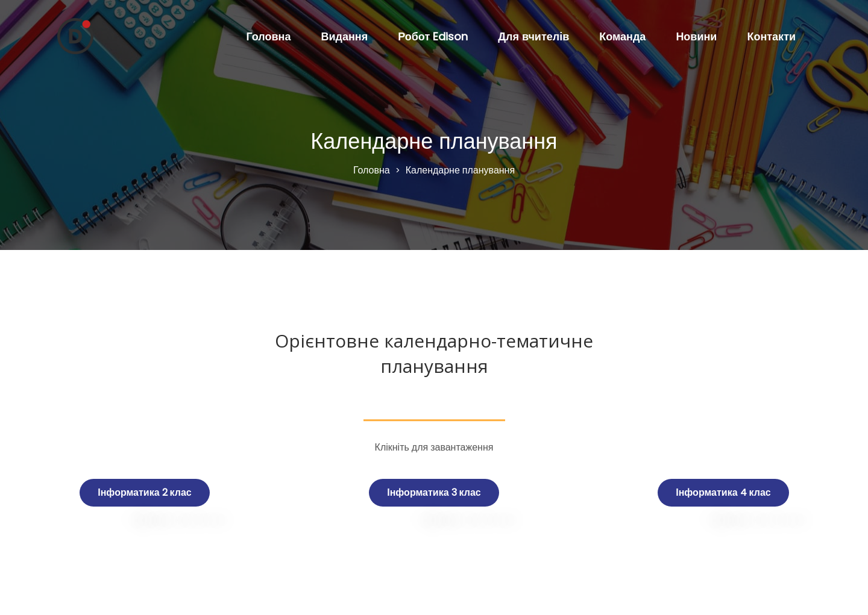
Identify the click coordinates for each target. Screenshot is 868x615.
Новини (696, 36)
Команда (622, 36)
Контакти (771, 36)
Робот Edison (433, 36)
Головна (268, 36)
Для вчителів (533, 36)
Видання (344, 36)
